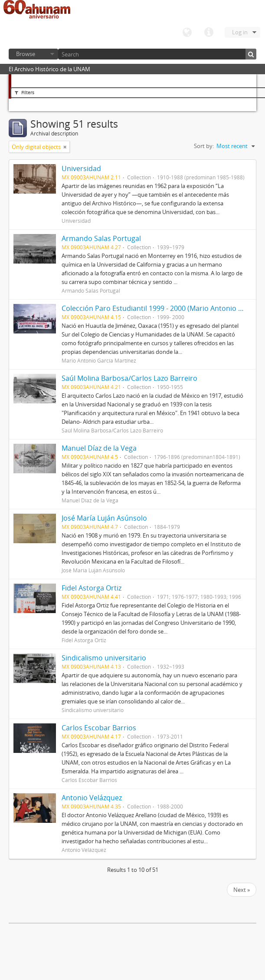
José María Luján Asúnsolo (104, 518)
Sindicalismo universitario (104, 658)
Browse (26, 54)
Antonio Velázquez (92, 798)
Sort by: (204, 146)
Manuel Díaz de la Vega (99, 448)
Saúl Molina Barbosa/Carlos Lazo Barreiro (129, 378)
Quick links (209, 33)
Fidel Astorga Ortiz (92, 588)
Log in (240, 32)
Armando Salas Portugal (101, 238)
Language (187, 33)
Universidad (81, 168)
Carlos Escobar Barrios (99, 728)
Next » (242, 890)
